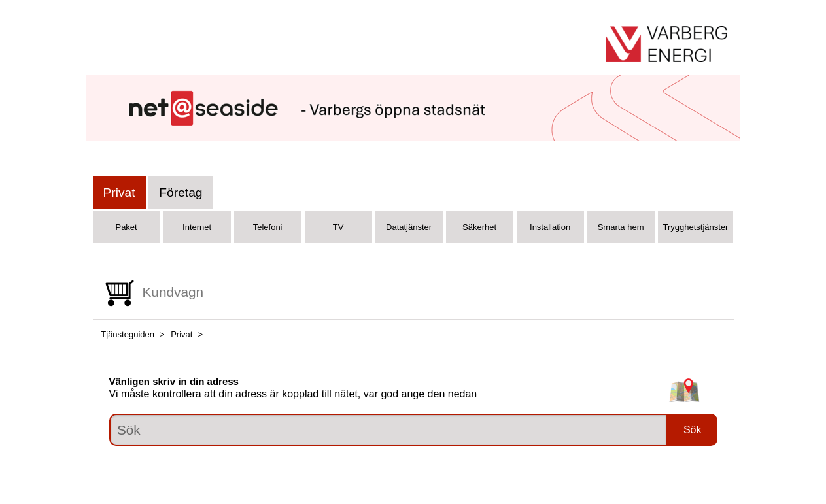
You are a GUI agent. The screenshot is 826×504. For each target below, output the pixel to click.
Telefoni (268, 227)
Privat (119, 193)
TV (338, 227)
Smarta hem (621, 227)
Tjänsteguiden (128, 334)
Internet (197, 227)
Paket (126, 227)
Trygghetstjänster (696, 227)
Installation (550, 227)
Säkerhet (479, 227)
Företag (181, 193)
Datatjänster (409, 227)
